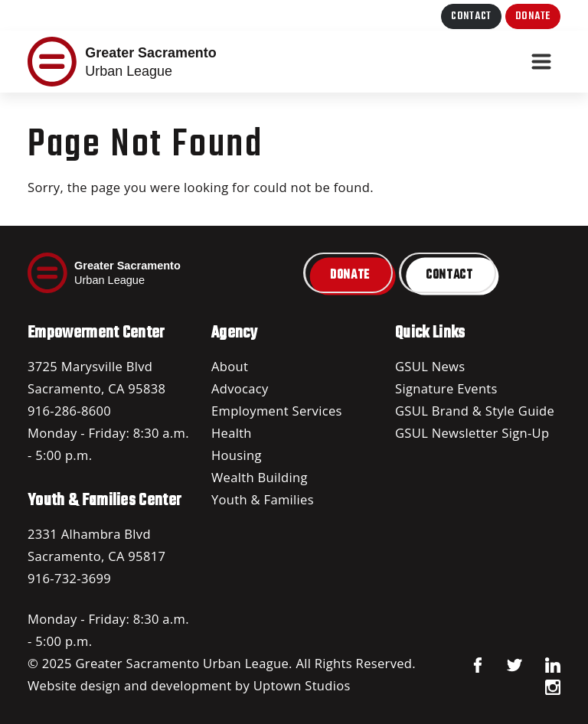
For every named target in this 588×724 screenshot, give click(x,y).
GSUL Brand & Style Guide (475, 411)
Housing (237, 455)
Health (232, 433)
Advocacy (240, 388)
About (230, 366)
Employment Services (277, 411)
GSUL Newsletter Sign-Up (472, 433)
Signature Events (446, 388)
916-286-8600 (69, 411)
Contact (471, 16)
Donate (533, 16)
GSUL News (430, 366)
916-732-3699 (69, 578)
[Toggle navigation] (541, 62)
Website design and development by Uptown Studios (189, 685)
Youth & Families (263, 499)
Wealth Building (260, 477)
